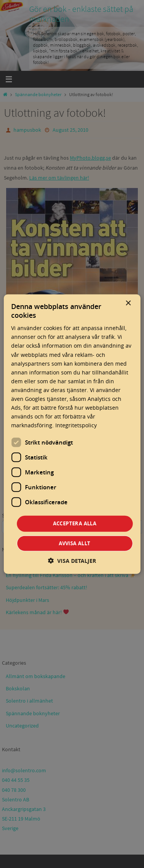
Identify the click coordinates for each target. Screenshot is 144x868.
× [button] (128, 303)
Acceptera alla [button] (75, 523)
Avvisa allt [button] (74, 543)
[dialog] (72, 434)
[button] (72, 561)
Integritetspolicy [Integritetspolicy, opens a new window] (76, 425)
